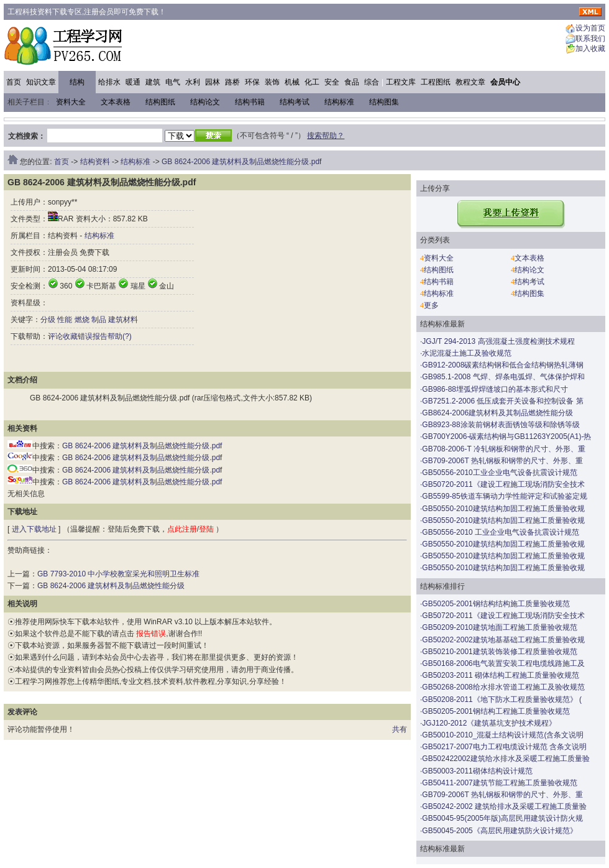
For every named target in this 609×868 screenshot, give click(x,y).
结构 (77, 82)
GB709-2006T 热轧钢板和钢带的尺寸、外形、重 (502, 461)
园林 (213, 82)
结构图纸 (160, 102)
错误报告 (93, 336)
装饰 (272, 82)
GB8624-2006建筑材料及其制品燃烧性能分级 (497, 413)
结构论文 (205, 102)
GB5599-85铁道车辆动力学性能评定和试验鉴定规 (504, 496)
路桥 (232, 82)
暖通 (133, 82)
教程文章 (470, 82)
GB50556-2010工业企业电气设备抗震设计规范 (499, 473)
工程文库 (401, 82)
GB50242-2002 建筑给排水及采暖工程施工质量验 (504, 806)
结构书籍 (250, 102)
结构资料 (95, 162)
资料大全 (71, 102)
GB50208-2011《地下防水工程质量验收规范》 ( (502, 699)
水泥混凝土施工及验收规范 (467, 353)
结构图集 (384, 102)
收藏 (70, 336)
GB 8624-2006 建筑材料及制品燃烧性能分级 (111, 586)
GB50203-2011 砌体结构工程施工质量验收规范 (501, 675)
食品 (352, 82)
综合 (372, 82)
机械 (292, 82)
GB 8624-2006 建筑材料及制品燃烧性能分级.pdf (241, 162)
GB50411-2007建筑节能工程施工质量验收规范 (499, 783)
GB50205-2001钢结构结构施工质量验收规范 (496, 604)
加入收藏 (590, 49)
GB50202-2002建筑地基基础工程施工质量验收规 (503, 640)
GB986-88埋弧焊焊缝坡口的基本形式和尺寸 (495, 389)
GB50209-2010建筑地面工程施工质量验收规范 (499, 627)
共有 (400, 729)
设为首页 (590, 29)
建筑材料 (123, 320)
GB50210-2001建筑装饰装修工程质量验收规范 (499, 652)
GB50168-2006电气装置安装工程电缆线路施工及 (503, 663)
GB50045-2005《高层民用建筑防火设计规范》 (499, 831)
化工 (312, 82)
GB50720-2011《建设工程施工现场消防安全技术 (503, 484)
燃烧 (82, 320)
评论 (55, 336)
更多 (431, 305)
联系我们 (590, 39)
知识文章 (41, 82)
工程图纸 (436, 82)
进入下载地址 (34, 529)
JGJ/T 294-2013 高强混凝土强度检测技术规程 (498, 341)
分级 (48, 320)
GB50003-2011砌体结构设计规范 (477, 771)
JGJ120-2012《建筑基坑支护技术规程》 (489, 723)
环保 (252, 82)
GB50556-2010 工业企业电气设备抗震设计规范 (501, 532)
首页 (14, 82)
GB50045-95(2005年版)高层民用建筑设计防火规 (502, 818)
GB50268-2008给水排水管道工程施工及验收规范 (503, 687)
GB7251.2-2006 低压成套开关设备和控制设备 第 (502, 401)
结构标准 (339, 102)
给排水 (109, 82)
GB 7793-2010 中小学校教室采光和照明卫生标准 (118, 574)
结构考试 (295, 102)
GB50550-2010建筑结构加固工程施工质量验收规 (503, 509)
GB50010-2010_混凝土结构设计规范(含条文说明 (503, 735)
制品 (99, 320)
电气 (173, 82)
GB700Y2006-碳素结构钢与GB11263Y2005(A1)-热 (506, 436)
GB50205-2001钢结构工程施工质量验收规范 (496, 711)
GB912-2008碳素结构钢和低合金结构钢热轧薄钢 (503, 365)
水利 (193, 82)
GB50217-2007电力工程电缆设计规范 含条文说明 (504, 747)
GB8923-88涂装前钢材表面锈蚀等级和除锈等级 (501, 425)
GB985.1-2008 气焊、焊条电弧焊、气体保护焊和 (503, 377)
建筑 (153, 82)
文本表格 (116, 102)
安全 (332, 82)
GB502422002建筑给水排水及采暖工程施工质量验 (506, 759)
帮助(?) (120, 336)
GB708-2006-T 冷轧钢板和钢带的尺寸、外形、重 (504, 449)
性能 (65, 320)
